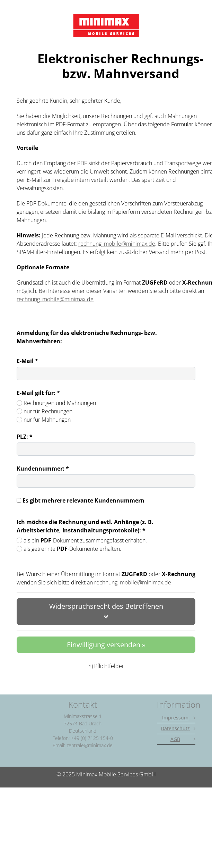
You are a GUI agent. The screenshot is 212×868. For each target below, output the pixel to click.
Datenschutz (175, 728)
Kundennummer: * (43, 469)
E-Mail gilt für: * (38, 393)
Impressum (175, 718)
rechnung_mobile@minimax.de (117, 244)
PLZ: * (25, 437)
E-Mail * (27, 361)
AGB (175, 739)
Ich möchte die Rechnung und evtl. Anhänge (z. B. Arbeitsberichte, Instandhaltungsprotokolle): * (85, 526)
